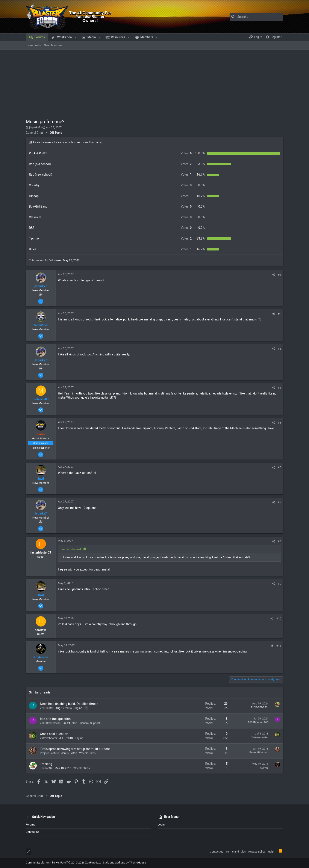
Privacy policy (257, 852)
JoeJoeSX (46, 768)
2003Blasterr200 (50, 723)
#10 (279, 618)
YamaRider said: (72, 549)
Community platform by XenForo (63, 863)
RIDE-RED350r (260, 707)
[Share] (273, 275)
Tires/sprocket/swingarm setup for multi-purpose (75, 749)
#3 (279, 349)
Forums (30, 825)
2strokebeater (48, 738)
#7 (279, 502)
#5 (279, 423)
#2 (279, 314)
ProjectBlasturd (49, 753)
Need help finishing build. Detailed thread (69, 704)
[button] (76, 37)
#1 (279, 275)
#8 (279, 541)
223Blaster (47, 708)
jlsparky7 (35, 127)
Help (271, 852)
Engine (78, 708)
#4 (279, 388)
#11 (279, 646)
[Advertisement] (154, 82)
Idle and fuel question (55, 719)
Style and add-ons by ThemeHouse (124, 863)
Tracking (46, 764)
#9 (279, 584)
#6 (279, 467)
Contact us (33, 832)
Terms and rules (236, 852)
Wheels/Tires (87, 753)
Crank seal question (54, 734)
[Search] (256, 17)
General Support (90, 723)
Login (161, 825)
